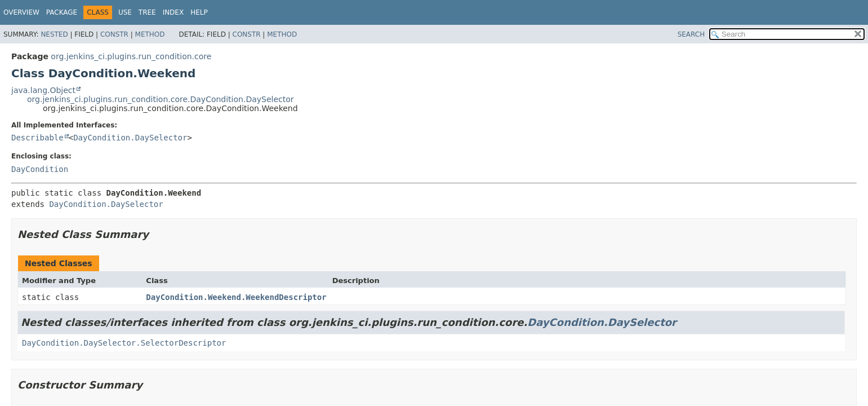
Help (199, 12)
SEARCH (691, 34)
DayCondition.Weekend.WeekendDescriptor (236, 297)
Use (125, 12)
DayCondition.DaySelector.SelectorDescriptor (124, 343)
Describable (37, 138)
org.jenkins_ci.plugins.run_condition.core (131, 56)
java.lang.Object (43, 90)
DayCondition (40, 169)
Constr (114, 34)
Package (62, 12)
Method (150, 34)
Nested (54, 34)
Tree (147, 12)
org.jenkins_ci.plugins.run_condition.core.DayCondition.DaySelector (161, 99)
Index (173, 12)
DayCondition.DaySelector (130, 138)
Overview (21, 12)
